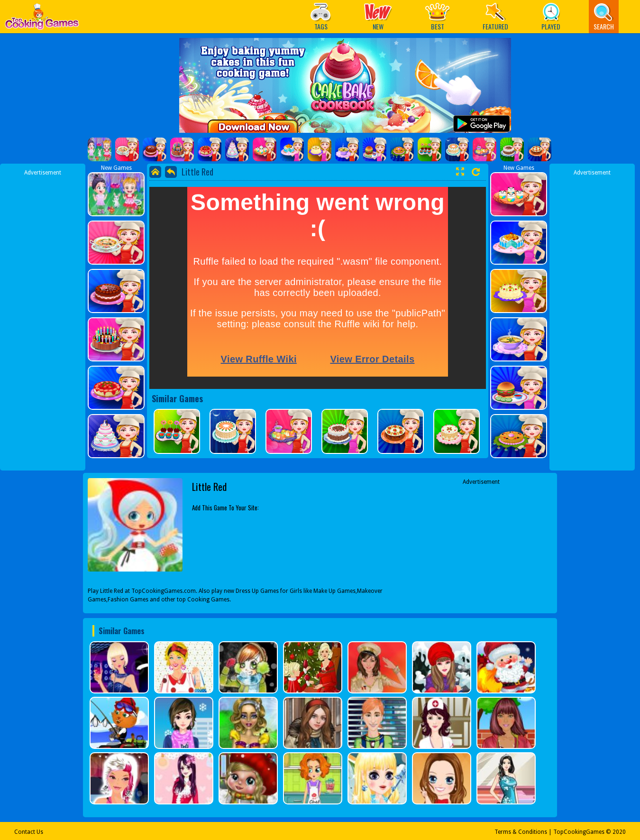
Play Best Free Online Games (42, 19)
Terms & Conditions (521, 832)
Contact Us (29, 832)
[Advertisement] (43, 319)
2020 (619, 832)
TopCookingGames (579, 832)
